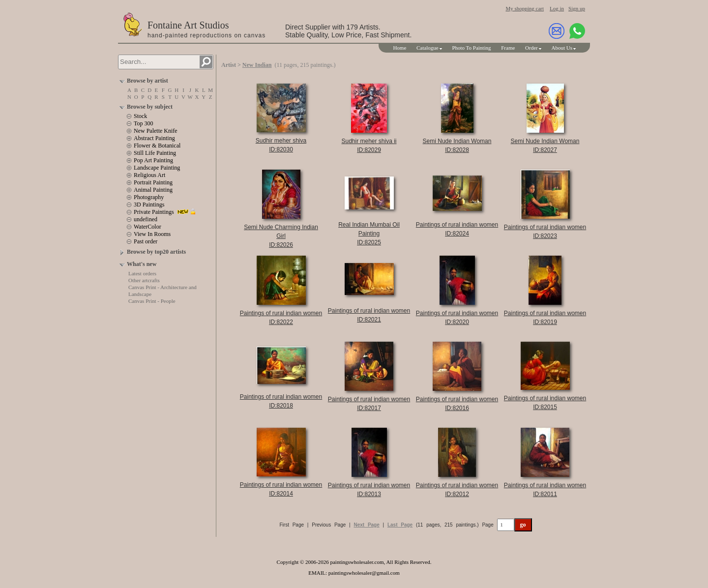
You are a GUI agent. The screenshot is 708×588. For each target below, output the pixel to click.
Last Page (400, 525)
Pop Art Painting (153, 160)
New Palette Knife (156, 131)
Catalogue (428, 48)
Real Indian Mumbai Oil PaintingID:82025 (369, 234)
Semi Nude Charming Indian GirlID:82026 (281, 236)
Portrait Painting (153, 182)
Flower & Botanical (157, 146)
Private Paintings (154, 212)
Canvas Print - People (152, 301)
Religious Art (149, 175)
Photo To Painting (471, 48)
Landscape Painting (157, 168)
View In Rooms (152, 234)
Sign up (577, 8)
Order (531, 48)
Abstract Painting (154, 138)
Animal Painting (153, 190)
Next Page (366, 525)
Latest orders (142, 273)
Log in (557, 8)
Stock (140, 116)
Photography (149, 197)
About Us (562, 48)
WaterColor (147, 227)
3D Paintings (149, 205)
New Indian (257, 65)
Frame (508, 48)
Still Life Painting (155, 153)
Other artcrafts (144, 280)
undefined (146, 219)
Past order (146, 241)
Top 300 (144, 123)
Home (399, 48)
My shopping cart (525, 8)
